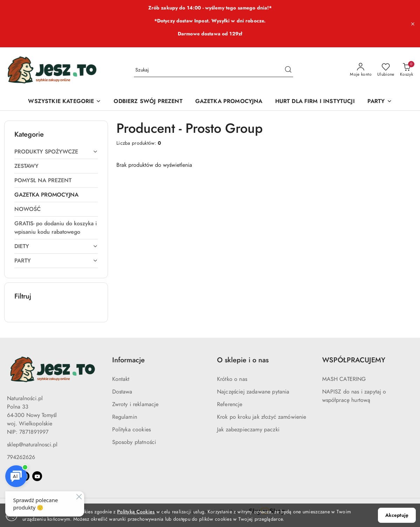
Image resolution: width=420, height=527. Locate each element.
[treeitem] (56, 152)
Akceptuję (397, 515)
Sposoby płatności (134, 442)
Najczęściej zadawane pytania (253, 392)
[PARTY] (380, 102)
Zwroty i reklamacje (136, 404)
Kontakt (121, 379)
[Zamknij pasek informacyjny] (413, 24)
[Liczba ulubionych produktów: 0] (386, 70)
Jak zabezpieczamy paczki (248, 430)
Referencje (230, 404)
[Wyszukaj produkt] (214, 70)
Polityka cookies (132, 430)
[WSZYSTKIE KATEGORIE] (65, 102)
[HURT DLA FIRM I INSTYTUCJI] (315, 102)
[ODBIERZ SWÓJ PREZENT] (148, 102)
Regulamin (125, 417)
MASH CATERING (344, 379)
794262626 (21, 457)
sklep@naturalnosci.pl (32, 445)
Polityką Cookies (136, 512)
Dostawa (122, 392)
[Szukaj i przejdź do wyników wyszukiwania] (288, 70)
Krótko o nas (232, 379)
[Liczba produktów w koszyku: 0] (407, 70)
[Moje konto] (361, 70)
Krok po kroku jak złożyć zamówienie (262, 417)
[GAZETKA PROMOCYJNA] (229, 102)
